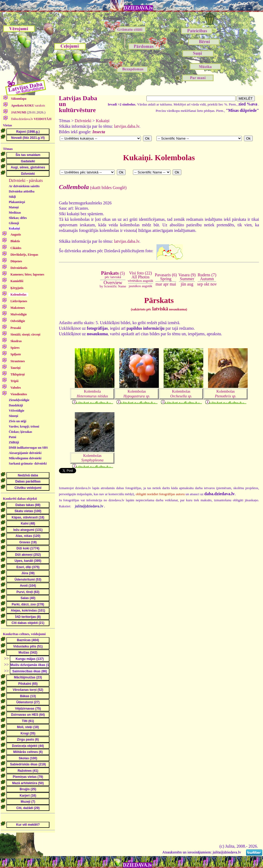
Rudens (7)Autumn (207, 277)
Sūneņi (13, 416)
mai (173, 284)
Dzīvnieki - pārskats (26, 180)
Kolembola (92, 394)
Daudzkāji (16, 405)
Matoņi (14, 207)
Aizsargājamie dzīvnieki (25, 453)
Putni (12, 437)
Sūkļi (12, 197)
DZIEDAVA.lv (139, 8)
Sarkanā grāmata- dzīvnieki (28, 463)
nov (214, 284)
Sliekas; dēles (18, 218)
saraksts (28, 105)
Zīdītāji (14, 442)
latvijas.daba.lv (127, 126)
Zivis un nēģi (17, 421)
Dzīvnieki (83, 121)
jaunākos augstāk (140, 286)
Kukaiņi (14, 228)
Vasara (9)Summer (187, 277)
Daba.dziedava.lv (31, 119)
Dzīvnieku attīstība (22, 191)
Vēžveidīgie (17, 411)
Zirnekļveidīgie (19, 400)
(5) (113, 275)
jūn (183, 284)
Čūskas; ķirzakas (20, 432)
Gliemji (14, 223)
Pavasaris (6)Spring (166, 277)
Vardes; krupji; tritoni (24, 426)
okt (206, 284)
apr (166, 284)
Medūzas (15, 213)
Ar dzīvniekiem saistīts (24, 186)
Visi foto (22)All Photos (140, 277)
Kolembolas (137, 394)
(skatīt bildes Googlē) (93, 188)
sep (200, 284)
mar (159, 284)
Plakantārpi (17, 202)
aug (190, 284)
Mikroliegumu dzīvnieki (25, 458)
